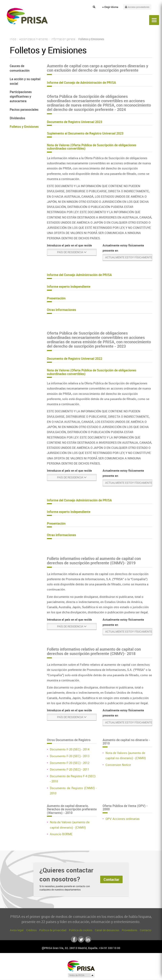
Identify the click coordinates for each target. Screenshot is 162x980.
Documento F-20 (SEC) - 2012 (70, 763)
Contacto (146, 930)
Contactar (111, 879)
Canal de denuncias (107, 930)
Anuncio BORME (61, 834)
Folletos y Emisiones (24, 127)
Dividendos (17, 118)
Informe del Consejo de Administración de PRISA (81, 83)
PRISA (27, 16)
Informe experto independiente (69, 287)
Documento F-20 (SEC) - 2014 (70, 749)
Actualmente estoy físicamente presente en (123, 248)
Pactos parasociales (24, 110)
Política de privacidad (53, 930)
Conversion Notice (118, 765)
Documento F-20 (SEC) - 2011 (70, 769)
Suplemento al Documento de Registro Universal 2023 (85, 133)
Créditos (31, 930)
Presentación (56, 298)
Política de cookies (81, 930)
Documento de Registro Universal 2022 (75, 359)
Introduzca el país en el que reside (69, 245)
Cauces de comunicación (20, 68)
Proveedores (130, 930)
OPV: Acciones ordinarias (123, 819)
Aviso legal (17, 930)
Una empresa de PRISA (81, 966)
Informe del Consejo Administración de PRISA (79, 275)
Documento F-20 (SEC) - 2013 (70, 756)
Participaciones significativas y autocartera (21, 96)
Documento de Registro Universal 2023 (75, 122)
